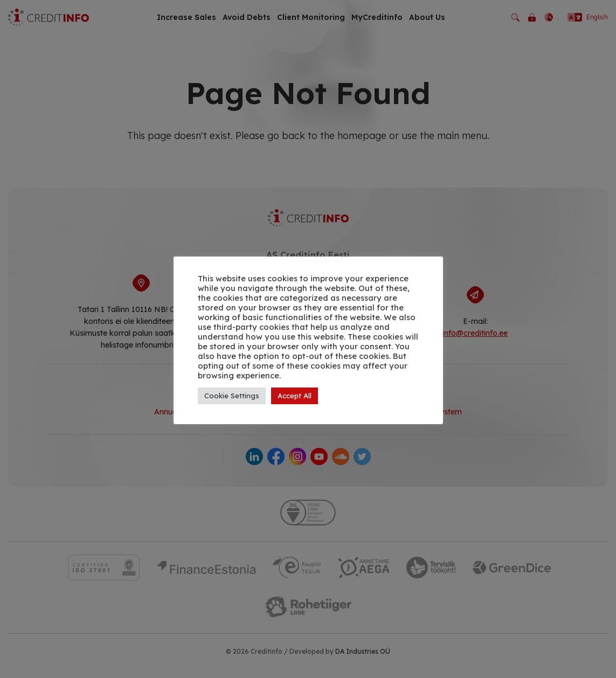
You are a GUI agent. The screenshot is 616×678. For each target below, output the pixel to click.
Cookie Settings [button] (232, 396)
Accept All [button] (295, 396)
